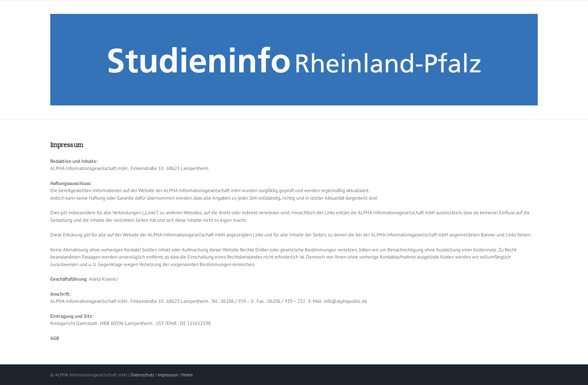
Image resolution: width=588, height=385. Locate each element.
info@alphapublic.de (345, 301)
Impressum (168, 375)
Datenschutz (142, 375)
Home (187, 375)
